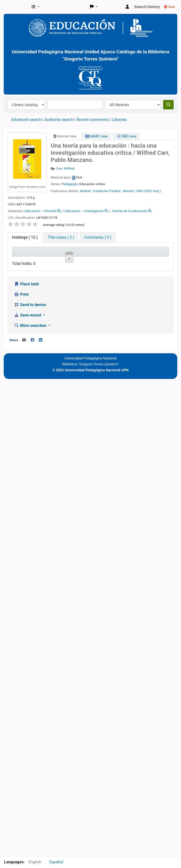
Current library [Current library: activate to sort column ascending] (44, 255)
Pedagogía (70, 184)
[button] (36, 7)
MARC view (96, 136)
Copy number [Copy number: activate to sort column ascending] (111, 255)
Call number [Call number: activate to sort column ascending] (89, 255)
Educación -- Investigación (84, 211)
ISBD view (127, 136)
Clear (170, 7)
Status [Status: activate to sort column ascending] (133, 257)
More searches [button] (31, 801)
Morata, (129, 191)
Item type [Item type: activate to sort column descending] (19, 255)
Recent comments (92, 120)
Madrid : (86, 191)
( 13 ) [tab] (25, 237)
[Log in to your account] (127, 7)
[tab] (61, 237)
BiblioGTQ (16, 7)
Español (56, 862)
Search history (147, 7)
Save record (28, 791)
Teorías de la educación (129, 211)
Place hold (26, 759)
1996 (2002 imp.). (148, 191)
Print (21, 770)
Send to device (30, 780)
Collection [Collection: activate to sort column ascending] (68, 257)
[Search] (168, 105)
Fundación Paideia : (108, 191)
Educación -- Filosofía (40, 211)
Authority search (59, 120)
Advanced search (26, 120)
